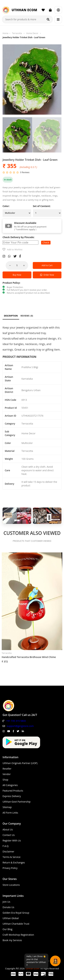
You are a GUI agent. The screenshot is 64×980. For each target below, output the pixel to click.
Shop (5, 780)
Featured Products (13, 791)
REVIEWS (27, 316)
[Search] (48, 19)
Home (5, 33)
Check (46, 243)
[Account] (58, 10)
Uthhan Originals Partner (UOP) (20, 763)
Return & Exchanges (14, 862)
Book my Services (12, 940)
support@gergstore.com (20, 726)
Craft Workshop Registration (18, 935)
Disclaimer (8, 851)
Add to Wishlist (15, 249)
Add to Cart (47, 265)
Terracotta (17, 33)
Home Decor (32, 33)
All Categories (10, 785)
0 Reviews (25, 172)
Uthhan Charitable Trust (16, 924)
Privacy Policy (10, 868)
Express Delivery (12, 796)
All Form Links (10, 813)
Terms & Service (12, 857)
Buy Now (17, 275)
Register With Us (12, 840)
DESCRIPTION (11, 316)
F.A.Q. (6, 846)
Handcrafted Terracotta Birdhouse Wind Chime (29, 657)
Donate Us (8, 907)
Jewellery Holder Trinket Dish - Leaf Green (24, 37)
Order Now (47, 275)
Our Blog (7, 929)
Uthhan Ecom (32, 968)
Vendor (7, 774)
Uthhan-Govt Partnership (17, 802)
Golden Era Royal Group (16, 913)
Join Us (6, 902)
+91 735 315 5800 (16, 721)
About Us (8, 829)
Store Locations (11, 885)
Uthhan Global (11, 918)
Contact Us (9, 835)
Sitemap (7, 807)
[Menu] (58, 19)
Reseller (7, 769)
